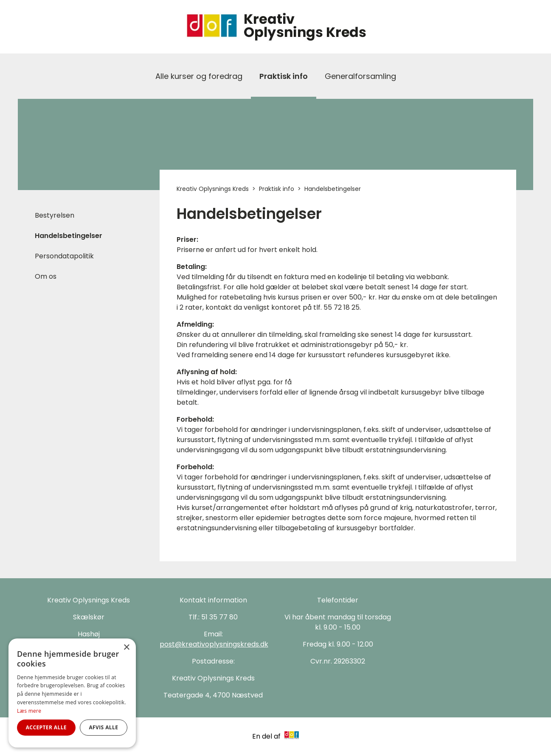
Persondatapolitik (64, 256)
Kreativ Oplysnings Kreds (213, 189)
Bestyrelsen (55, 215)
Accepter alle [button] (46, 727)
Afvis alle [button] (103, 727)
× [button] (126, 648)
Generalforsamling (360, 76)
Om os (46, 276)
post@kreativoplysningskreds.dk (214, 644)
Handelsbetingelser (69, 236)
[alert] (72, 693)
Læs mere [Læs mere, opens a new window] (29, 711)
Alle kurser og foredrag (199, 76)
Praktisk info (284, 76)
